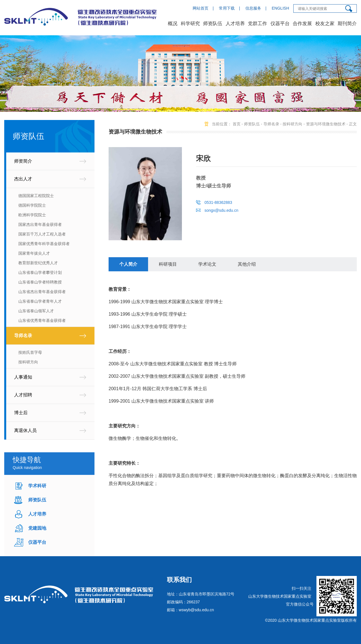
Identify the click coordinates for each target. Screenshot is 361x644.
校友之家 (325, 24)
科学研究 (190, 24)
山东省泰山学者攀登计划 (40, 272)
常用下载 (227, 8)
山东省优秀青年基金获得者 (42, 320)
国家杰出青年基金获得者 (40, 224)
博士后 (21, 413)
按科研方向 (28, 362)
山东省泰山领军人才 (36, 311)
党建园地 (37, 528)
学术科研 (37, 486)
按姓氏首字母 (30, 352)
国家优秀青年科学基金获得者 (44, 244)
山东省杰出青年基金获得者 (42, 292)
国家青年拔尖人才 (34, 253)
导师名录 (23, 336)
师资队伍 (213, 24)
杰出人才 (23, 179)
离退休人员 (25, 430)
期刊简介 (347, 24)
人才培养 (235, 24)
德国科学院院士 (32, 205)
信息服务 (253, 8)
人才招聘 (23, 395)
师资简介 (23, 161)
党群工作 (257, 24)
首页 (237, 124)
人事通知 (23, 377)
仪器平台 (280, 24)
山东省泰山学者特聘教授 (40, 282)
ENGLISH (280, 8)
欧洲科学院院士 (32, 215)
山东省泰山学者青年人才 (40, 301)
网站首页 (201, 8)
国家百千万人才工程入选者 (42, 234)
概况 (173, 24)
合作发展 (302, 24)
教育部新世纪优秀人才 (38, 263)
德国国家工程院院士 (36, 196)
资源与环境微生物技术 (326, 124)
